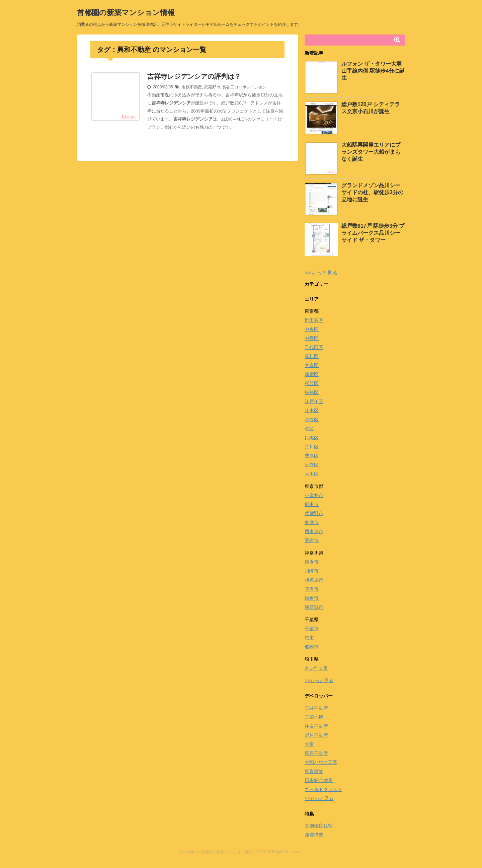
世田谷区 (314, 320)
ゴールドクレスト (323, 789)
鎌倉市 (312, 598)
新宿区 (312, 374)
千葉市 (312, 629)
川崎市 (312, 571)
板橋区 (312, 392)
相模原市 (314, 580)
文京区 (312, 365)
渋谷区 (312, 420)
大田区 (312, 474)
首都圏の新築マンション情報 (126, 13)
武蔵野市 (212, 87)
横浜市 (312, 562)
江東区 (312, 411)
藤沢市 (312, 589)
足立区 (312, 465)
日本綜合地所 (319, 780)
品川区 (312, 356)
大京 (309, 744)
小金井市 (314, 495)
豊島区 (312, 456)
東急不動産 (316, 753)
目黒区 (312, 438)
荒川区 (312, 447)
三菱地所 (314, 717)
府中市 (312, 504)
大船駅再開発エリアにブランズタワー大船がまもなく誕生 (371, 152)
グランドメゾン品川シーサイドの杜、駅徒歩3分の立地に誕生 (372, 192)
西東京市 (314, 531)
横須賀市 (314, 607)
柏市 (309, 638)
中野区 (312, 338)
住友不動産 (316, 726)
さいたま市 (316, 668)
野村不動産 (316, 735)
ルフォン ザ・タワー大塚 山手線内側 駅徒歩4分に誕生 (373, 71)
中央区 (312, 329)
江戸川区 (314, 402)
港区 (309, 429)
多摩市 (312, 522)
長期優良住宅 (319, 826)
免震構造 (314, 835)
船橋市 (312, 647)
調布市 (312, 540)
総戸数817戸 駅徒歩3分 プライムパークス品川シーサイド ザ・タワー (373, 233)
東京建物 (314, 771)
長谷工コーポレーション (244, 87)
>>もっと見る (321, 273)
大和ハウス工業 (321, 762)
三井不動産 (316, 708)
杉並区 (312, 383)
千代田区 (314, 347)
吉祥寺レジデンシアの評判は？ (194, 76)
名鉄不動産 (192, 87)
